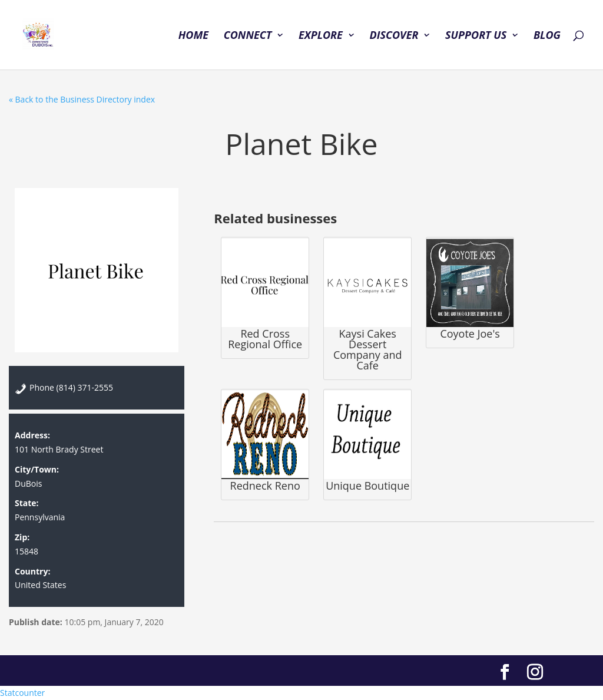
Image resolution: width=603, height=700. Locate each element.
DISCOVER (394, 36)
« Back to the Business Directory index (82, 99)
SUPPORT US (476, 36)
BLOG (547, 36)
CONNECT (248, 36)
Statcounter (22, 693)
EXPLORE (321, 36)
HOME (193, 36)
